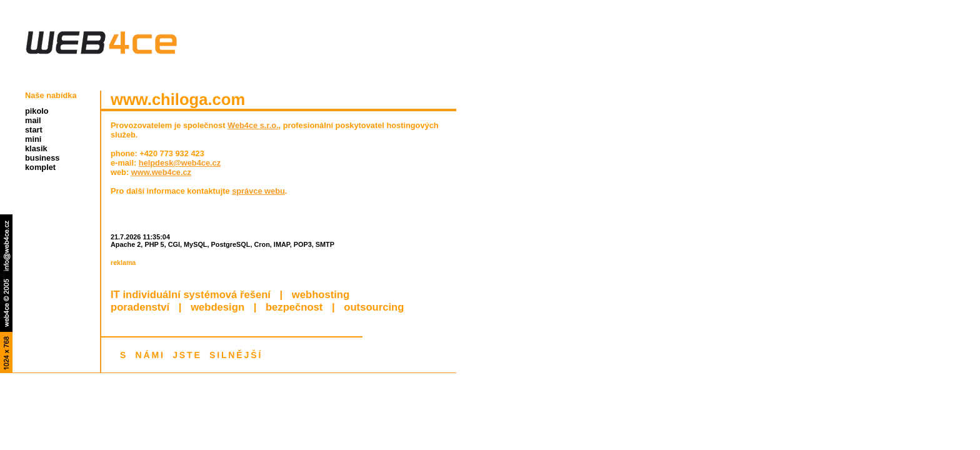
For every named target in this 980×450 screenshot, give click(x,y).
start (34, 130)
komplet (40, 167)
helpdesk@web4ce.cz (180, 163)
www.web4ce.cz (161, 172)
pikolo (37, 111)
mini (33, 139)
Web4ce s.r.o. (253, 125)
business (42, 158)
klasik (36, 148)
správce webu (258, 191)
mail (33, 120)
